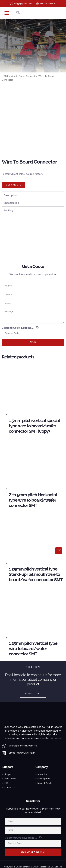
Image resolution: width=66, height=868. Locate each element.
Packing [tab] (8, 189)
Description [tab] (10, 174)
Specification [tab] (11, 182)
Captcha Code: (20, 307)
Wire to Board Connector (24, 76)
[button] (7, 13)
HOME (5, 76)
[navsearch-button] (18, 13)
